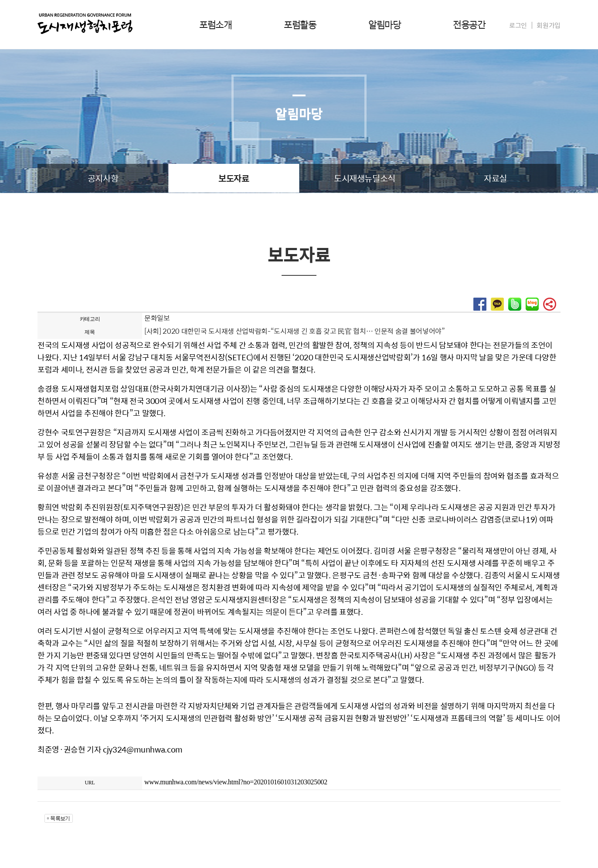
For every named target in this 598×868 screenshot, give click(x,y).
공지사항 (103, 178)
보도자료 (234, 178)
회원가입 (549, 25)
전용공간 (469, 24)
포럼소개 (215, 24)
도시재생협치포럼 (85, 24)
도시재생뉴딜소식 (365, 178)
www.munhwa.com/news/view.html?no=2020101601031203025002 (236, 782)
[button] (480, 308)
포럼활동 (300, 24)
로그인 (518, 25)
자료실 (495, 178)
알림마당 (384, 24)
